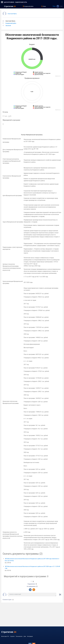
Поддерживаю (31, 584)
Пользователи (19, 636)
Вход (54, 6)
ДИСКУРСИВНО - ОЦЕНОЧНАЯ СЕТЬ (16, 2)
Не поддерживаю (31, 586)
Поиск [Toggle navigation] (44, 6)
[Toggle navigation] (2, 2)
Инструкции (30, 636)
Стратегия (10, 6)
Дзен (25, 636)
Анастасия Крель (12, 14)
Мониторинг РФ (5, 636)
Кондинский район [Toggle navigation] (28, 6)
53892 (61, 6)
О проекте (12, 636)
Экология (8, 26)
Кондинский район (11, 23)
